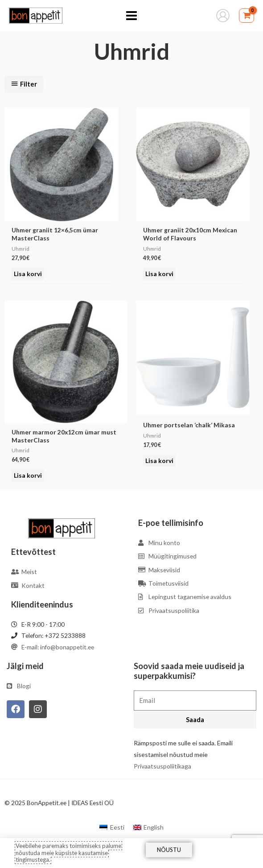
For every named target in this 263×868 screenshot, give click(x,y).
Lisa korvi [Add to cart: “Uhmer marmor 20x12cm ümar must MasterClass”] (28, 475)
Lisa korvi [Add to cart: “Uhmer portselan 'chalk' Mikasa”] (159, 461)
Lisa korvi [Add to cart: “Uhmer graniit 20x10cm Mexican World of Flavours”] (159, 274)
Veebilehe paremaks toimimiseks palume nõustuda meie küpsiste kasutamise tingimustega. (68, 853)
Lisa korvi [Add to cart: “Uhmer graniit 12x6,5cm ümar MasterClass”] (28, 274)
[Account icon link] (223, 16)
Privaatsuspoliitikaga (162, 766)
